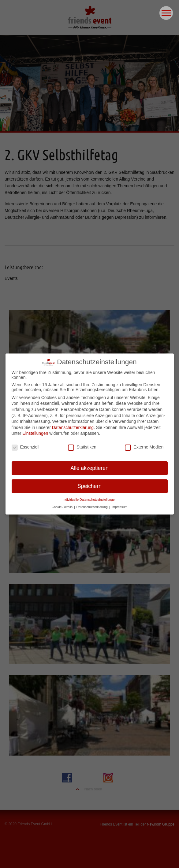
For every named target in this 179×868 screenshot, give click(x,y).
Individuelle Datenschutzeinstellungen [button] (90, 497)
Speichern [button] (89, 483)
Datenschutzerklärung (73, 425)
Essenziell (26, 444)
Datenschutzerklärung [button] (93, 504)
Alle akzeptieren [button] (89, 465)
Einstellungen (35, 431)
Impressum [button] (119, 504)
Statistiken (82, 444)
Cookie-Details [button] (63, 504)
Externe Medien (144, 444)
